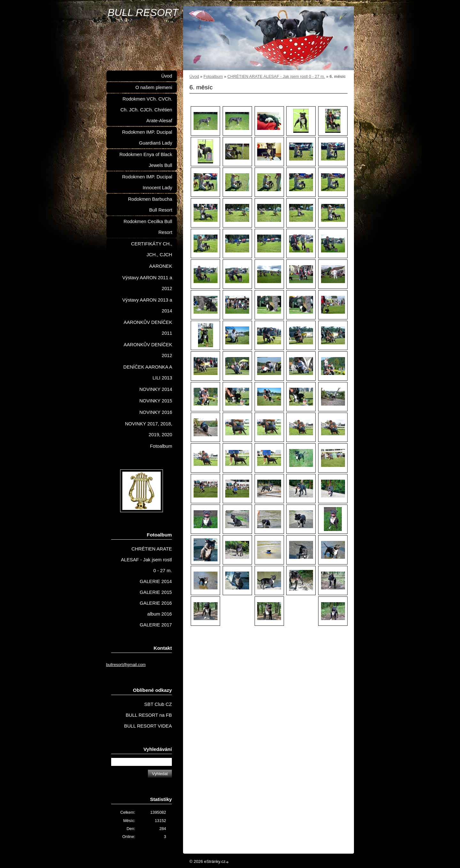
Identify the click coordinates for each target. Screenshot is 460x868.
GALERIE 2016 (156, 603)
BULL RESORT (143, 12)
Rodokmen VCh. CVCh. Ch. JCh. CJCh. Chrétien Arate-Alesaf (146, 110)
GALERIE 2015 (156, 592)
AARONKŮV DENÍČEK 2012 (148, 350)
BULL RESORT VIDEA (148, 726)
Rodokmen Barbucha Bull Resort (150, 205)
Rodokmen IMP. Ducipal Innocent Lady (147, 182)
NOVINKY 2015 (156, 401)
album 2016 (160, 614)
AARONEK (161, 266)
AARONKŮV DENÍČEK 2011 (148, 328)
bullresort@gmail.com (126, 665)
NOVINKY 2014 (156, 389)
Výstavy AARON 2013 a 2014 (147, 305)
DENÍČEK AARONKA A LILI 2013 (148, 372)
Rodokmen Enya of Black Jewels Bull (146, 160)
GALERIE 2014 (156, 581)
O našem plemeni (154, 87)
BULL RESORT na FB (149, 715)
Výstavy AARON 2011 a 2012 (147, 283)
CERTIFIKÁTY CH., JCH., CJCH (152, 249)
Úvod (194, 76)
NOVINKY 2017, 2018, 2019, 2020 (149, 429)
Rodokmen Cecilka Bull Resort (148, 227)
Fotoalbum (213, 76)
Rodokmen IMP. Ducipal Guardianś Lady (147, 138)
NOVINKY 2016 (156, 412)
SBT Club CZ (158, 704)
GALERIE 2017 (156, 625)
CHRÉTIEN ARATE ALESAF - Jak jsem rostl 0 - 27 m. (276, 76)
